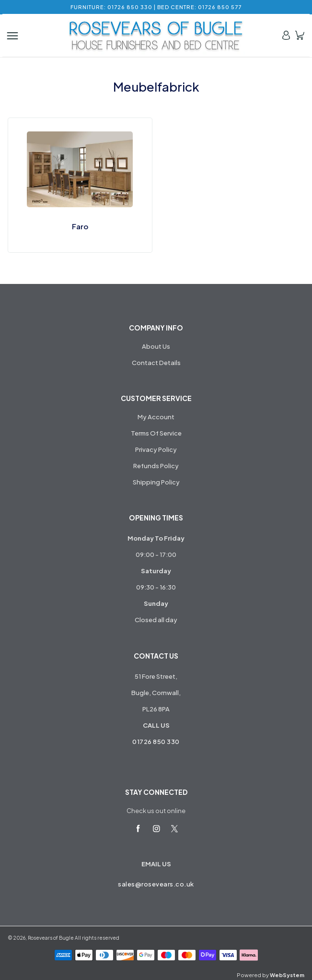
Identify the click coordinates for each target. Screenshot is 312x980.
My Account (156, 417)
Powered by (271, 975)
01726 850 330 (156, 742)
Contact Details (156, 363)
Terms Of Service (156, 433)
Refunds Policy (156, 466)
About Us (156, 346)
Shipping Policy (156, 482)
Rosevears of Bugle (51, 938)
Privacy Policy (156, 449)
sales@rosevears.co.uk (156, 884)
